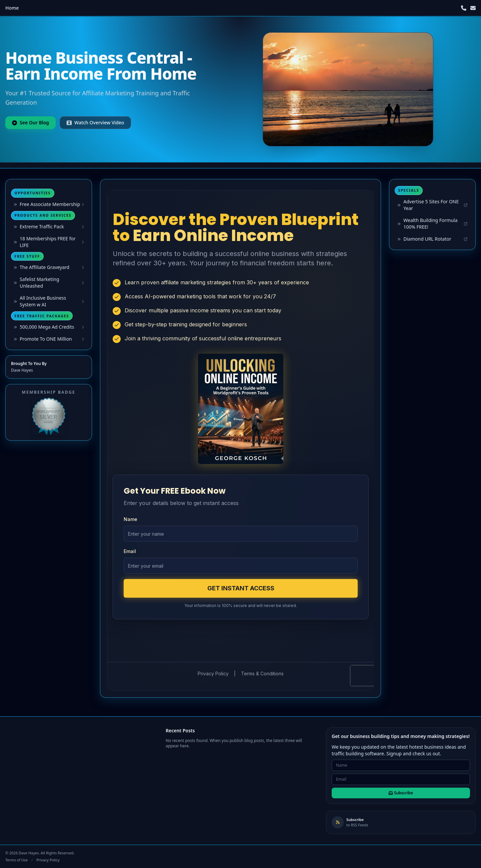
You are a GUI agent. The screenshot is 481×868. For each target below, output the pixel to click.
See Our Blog (30, 122)
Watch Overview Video (95, 122)
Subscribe (401, 793)
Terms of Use (16, 860)
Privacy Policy (48, 860)
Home (12, 8)
